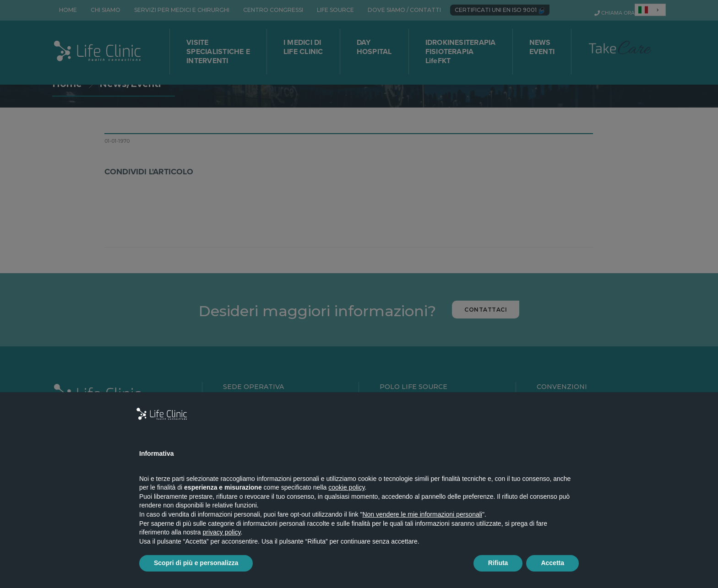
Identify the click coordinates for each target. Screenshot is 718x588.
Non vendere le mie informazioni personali (422, 514)
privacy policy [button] (222, 532)
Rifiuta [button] (498, 563)
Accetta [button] (552, 563)
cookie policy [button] (346, 487)
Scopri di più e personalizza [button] (196, 563)
